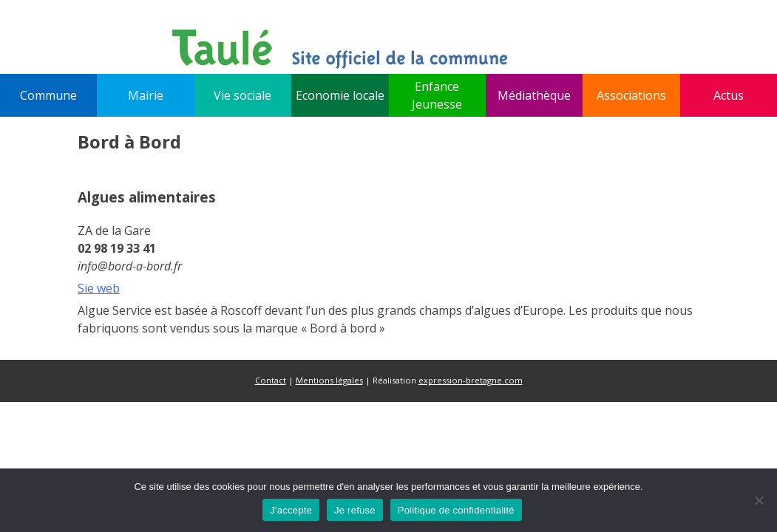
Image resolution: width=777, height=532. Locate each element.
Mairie (146, 95)
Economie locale (340, 95)
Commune (48, 95)
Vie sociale (242, 95)
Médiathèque (534, 95)
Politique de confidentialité (456, 510)
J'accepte (291, 510)
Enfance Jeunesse (437, 95)
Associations (631, 95)
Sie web (99, 288)
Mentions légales (329, 380)
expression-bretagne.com (471, 380)
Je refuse (355, 510)
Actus (729, 95)
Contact (271, 380)
